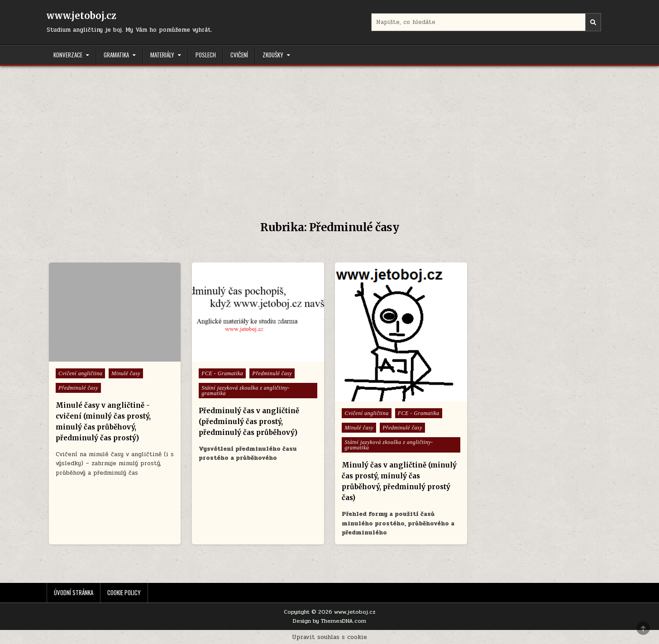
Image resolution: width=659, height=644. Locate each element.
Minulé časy (126, 373)
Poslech (206, 55)
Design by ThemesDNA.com (329, 621)
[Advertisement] (329, 134)
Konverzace (68, 55)
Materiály (162, 55)
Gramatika (116, 55)
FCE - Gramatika (222, 373)
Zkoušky (273, 55)
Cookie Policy (124, 592)
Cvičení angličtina (80, 373)
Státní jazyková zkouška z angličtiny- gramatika (246, 391)
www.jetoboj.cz (81, 16)
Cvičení (239, 55)
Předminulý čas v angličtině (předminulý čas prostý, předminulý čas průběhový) (249, 422)
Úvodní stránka (74, 592)
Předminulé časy (78, 388)
